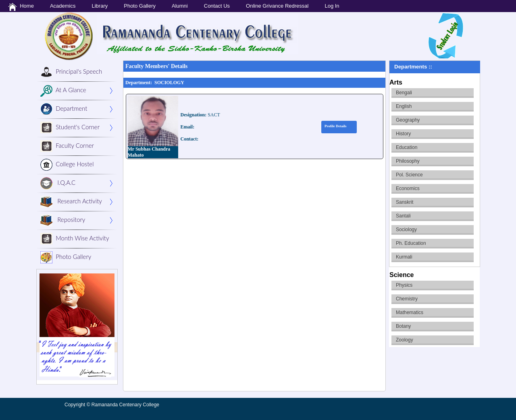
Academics (63, 6)
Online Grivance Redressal (277, 6)
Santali (403, 216)
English (404, 106)
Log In (332, 6)
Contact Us (217, 6)
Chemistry (407, 299)
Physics (404, 285)
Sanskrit (405, 202)
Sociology (406, 230)
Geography (408, 120)
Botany (403, 326)
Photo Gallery (140, 6)
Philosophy (408, 161)
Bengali (404, 93)
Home (21, 7)
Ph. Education (411, 243)
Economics (408, 188)
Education (407, 147)
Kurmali (404, 257)
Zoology (405, 340)
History (403, 134)
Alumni (180, 6)
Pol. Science (409, 175)
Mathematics (410, 312)
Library (100, 6)
